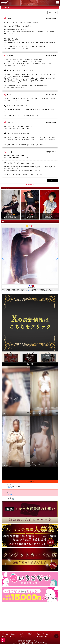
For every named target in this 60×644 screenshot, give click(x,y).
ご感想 (29, 635)
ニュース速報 (5, 635)
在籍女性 (21, 633)
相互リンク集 (48, 635)
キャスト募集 (40, 636)
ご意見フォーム (40, 635)
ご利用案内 (13, 635)
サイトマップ (48, 638)
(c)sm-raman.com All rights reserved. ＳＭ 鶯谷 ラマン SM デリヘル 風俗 (30, 643)
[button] (3, 258)
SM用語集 (13, 638)
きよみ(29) (29, 286)
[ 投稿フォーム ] (53, 12)
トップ (3, 633)
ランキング (22, 636)
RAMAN (5, 2)
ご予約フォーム (40, 633)
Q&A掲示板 (31, 633)
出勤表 (21, 635)
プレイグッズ (13, 636)
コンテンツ (48, 636)
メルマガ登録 (48, 633)
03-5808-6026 (28, 642)
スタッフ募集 (40, 638)
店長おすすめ (5, 636)
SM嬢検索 (22, 638)
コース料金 (13, 633)
